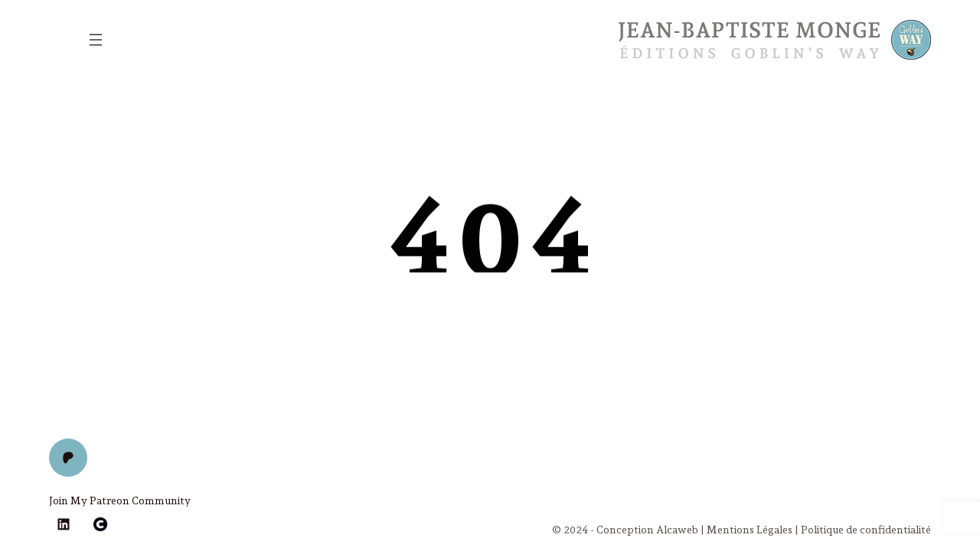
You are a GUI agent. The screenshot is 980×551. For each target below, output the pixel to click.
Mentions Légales (750, 530)
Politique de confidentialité (866, 530)
